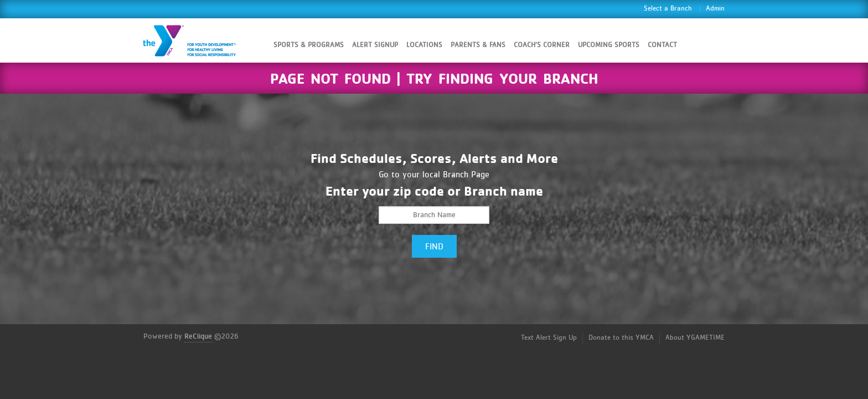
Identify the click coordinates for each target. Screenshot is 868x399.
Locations (424, 45)
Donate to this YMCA (621, 338)
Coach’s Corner (542, 45)
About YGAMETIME (695, 338)
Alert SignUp (375, 45)
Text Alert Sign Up (549, 338)
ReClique (198, 336)
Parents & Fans (478, 45)
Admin (715, 9)
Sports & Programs (309, 45)
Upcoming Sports (609, 45)
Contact (662, 45)
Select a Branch (668, 9)
